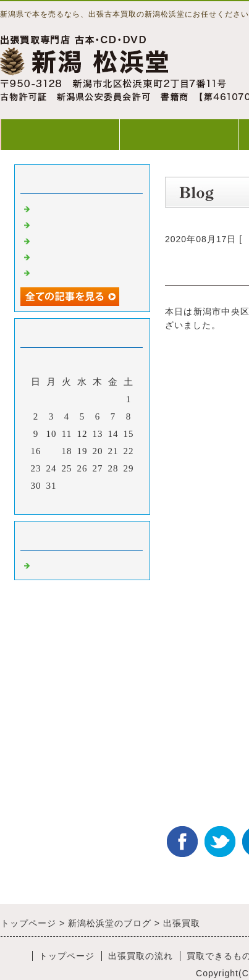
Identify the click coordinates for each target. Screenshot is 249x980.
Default (49, 564)
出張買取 (53, 208)
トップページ (60, 134)
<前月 (57, 502)
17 (52, 451)
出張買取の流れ (179, 134)
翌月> (108, 502)
